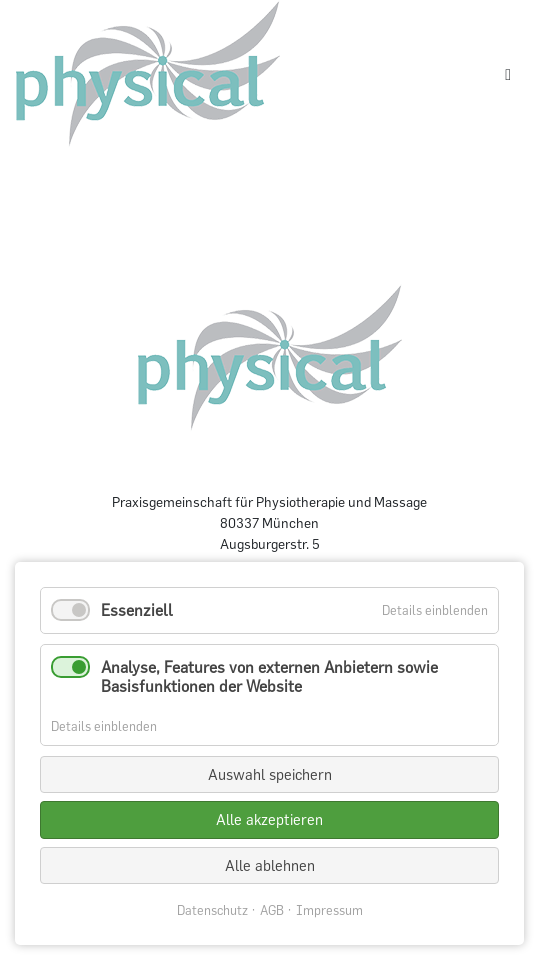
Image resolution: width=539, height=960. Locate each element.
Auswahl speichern (270, 774)
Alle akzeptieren (269, 819)
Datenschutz (212, 910)
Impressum (329, 910)
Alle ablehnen (270, 865)
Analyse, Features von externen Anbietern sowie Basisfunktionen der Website (269, 676)
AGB (272, 910)
